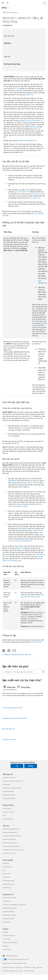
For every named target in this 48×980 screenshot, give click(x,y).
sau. (28, 148)
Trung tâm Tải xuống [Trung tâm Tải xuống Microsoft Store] (8, 812)
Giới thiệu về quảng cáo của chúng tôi (13, 971)
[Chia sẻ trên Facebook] (4, 650)
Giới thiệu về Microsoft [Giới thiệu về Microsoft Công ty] (9, 936)
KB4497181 (30, 95)
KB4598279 (27, 168)
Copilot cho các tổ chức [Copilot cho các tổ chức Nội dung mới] (9, 777)
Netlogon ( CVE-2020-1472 (20, 192)
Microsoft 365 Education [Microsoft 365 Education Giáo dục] (9, 839)
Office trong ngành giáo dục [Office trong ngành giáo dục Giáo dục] (10, 843)
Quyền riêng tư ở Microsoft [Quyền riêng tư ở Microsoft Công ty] (10, 942)
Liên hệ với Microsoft (8, 967)
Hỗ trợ (4, 8)
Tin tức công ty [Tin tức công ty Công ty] (7, 939)
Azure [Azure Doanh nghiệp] (4, 870)
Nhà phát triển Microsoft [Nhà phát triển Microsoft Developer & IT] (9, 898)
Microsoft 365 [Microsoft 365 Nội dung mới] (6, 784)
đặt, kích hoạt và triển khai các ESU (23, 121)
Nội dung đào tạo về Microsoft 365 (14, 718)
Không (31, 766)
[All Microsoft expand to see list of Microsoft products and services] (3, 3)
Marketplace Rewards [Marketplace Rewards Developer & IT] (8, 919)
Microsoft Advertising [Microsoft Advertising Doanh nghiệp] (8, 881)
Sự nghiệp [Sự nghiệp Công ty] (5, 932)
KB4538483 (23, 528)
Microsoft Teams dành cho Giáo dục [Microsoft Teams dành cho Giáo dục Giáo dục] (12, 836)
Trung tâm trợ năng (9, 739)
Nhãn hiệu (39, 967)
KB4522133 (15, 88)
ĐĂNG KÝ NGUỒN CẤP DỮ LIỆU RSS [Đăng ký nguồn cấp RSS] (18, 655)
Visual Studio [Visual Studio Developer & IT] (6, 922)
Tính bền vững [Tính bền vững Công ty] (6, 949)
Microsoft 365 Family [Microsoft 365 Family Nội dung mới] (8, 791)
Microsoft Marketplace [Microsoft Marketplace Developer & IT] (9, 912)
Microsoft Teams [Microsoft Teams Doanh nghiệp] (7, 888)
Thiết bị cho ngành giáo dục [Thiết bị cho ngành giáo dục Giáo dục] (10, 832)
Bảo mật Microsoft (9, 729)
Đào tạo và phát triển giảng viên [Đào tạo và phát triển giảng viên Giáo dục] (11, 846)
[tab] (10, 687)
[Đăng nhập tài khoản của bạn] (45, 3)
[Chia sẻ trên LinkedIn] (8, 650)
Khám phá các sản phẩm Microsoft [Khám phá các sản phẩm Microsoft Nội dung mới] (12, 788)
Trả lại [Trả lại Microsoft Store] (4, 815)
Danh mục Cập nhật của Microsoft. (20, 541)
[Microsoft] (24, 2)
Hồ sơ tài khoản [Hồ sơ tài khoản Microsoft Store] (7, 808)
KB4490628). (13, 481)
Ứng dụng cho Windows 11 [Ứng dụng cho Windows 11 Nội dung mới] (10, 798)
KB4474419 (34, 492)
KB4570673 (32, 513)
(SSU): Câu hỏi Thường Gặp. (12, 560)
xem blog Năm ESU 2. (30, 140)
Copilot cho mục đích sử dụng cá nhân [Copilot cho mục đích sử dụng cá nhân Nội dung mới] (13, 781)
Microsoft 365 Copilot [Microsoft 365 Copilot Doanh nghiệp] (8, 884)
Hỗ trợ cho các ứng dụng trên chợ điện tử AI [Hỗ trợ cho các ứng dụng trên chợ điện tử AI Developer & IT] (14, 905)
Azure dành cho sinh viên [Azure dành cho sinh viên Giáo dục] (9, 853)
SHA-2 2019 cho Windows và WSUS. (25, 505)
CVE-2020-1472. (35, 198)
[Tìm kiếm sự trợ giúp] (8, 3)
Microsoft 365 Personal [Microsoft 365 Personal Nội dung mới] (9, 795)
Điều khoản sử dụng (30, 967)
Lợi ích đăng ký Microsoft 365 (12, 708)
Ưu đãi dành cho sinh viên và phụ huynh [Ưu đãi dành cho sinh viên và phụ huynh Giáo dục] (13, 850)
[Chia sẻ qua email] (13, 650)
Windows (33, 127)
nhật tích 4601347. (36, 642)
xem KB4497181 (42, 282)
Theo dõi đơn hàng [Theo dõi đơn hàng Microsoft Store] (8, 819)
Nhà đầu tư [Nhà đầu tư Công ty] (6, 946)
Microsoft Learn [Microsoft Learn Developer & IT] (7, 901)
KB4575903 (38, 530)
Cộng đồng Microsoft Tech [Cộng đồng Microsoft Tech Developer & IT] (10, 908)
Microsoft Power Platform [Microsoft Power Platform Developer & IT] (9, 915)
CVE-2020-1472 (37, 194)
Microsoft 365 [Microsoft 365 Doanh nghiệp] (6, 877)
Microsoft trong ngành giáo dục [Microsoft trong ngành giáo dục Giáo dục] (11, 829)
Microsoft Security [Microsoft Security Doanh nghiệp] (7, 867)
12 (35, 102)
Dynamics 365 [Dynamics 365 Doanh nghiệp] (6, 874)
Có (17, 766)
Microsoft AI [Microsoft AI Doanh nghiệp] (6, 863)
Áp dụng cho (8, 25)
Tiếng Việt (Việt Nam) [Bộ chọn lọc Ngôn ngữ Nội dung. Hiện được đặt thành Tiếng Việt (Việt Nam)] (12, 956)
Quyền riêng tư (19, 967)
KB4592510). (20, 548)
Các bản (40, 556)
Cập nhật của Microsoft (32, 483)
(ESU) (41, 84)
